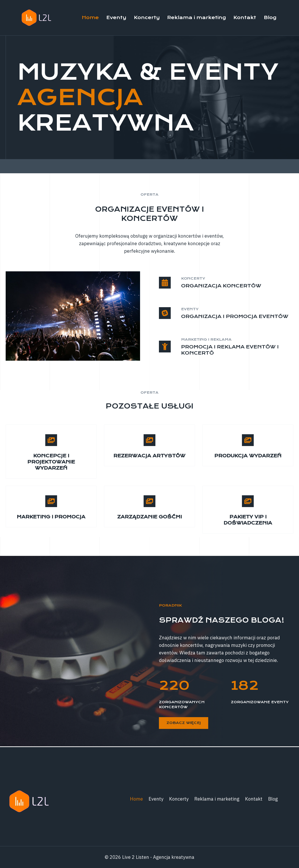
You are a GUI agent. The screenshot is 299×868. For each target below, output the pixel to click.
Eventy (116, 18)
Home (90, 18)
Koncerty (147, 18)
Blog (270, 18)
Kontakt (245, 18)
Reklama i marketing (197, 18)
